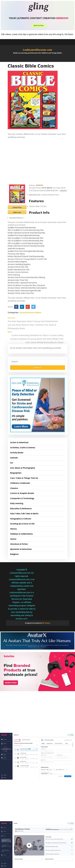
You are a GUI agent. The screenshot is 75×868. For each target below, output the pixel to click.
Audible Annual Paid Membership (22, 228)
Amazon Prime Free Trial (18, 267)
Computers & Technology (22, 498)
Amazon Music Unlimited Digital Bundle (24, 291)
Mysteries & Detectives (21, 549)
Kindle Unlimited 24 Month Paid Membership (26, 233)
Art (12, 463)
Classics (14, 488)
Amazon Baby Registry (17, 262)
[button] (38, 61)
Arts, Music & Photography (23, 468)
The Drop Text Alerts (16, 254)
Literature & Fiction (19, 544)
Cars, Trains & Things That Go (24, 478)
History (13, 529)
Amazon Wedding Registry (19, 264)
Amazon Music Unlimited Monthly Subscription (27, 288)
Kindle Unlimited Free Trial (18, 270)
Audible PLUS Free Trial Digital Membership (26, 251)
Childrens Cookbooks (20, 483)
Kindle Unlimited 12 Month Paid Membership (26, 246)
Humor (13, 539)
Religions (14, 554)
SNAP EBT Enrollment (16, 249)
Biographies (16, 473)
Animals (14, 458)
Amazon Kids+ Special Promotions (22, 283)
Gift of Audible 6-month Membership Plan (26, 241)
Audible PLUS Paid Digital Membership (24, 235)
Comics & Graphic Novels (22, 493)
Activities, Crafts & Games (23, 448)
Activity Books (17, 453)
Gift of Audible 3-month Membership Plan (26, 238)
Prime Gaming (14, 275)
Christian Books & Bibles (30, 313)
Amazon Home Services (18, 272)
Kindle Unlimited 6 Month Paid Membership (26, 256)
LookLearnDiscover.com (37, 50)
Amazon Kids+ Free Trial (18, 280)
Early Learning (17, 503)
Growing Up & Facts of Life (22, 524)
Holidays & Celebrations (21, 534)
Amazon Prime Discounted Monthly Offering (26, 277)
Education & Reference (21, 509)
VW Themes (46, 623)
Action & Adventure (19, 442)
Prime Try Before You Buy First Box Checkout (26, 285)
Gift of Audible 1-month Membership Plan (25, 243)
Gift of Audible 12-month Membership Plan (26, 230)
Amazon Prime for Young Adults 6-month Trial (27, 259)
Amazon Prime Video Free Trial (21, 293)
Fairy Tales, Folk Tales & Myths (24, 514)
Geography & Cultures (21, 519)
